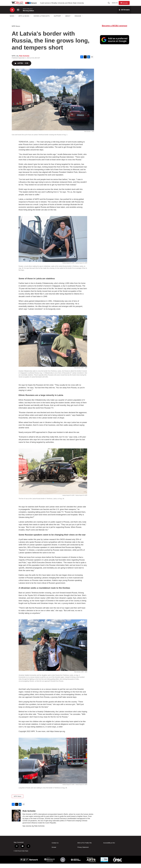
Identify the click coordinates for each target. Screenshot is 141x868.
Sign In (116, 5)
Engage (78, 20)
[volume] (18, 14)
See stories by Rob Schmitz (34, 830)
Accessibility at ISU (109, 847)
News (12, 20)
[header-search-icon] (110, 5)
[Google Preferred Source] (115, 44)
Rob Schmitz (24, 60)
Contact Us (55, 847)
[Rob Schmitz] (16, 820)
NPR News (16, 31)
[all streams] (124, 14)
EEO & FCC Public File (85, 847)
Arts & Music (24, 20)
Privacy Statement (83, 852)
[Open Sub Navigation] (16, 20)
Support (57, 20)
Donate (126, 5)
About (68, 20)
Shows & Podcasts (42, 20)
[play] (12, 14)
